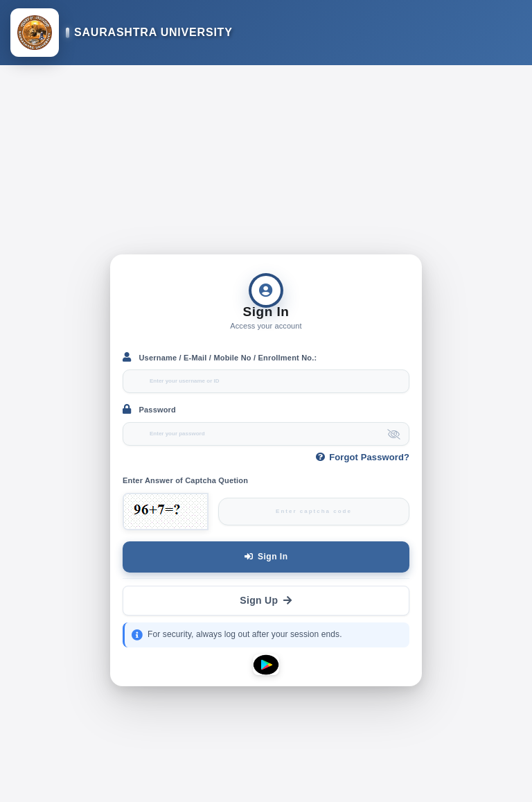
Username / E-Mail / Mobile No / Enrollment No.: (220, 357)
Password (149, 409)
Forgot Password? (363, 457)
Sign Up (266, 600)
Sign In (266, 557)
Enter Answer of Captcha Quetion (185, 480)
